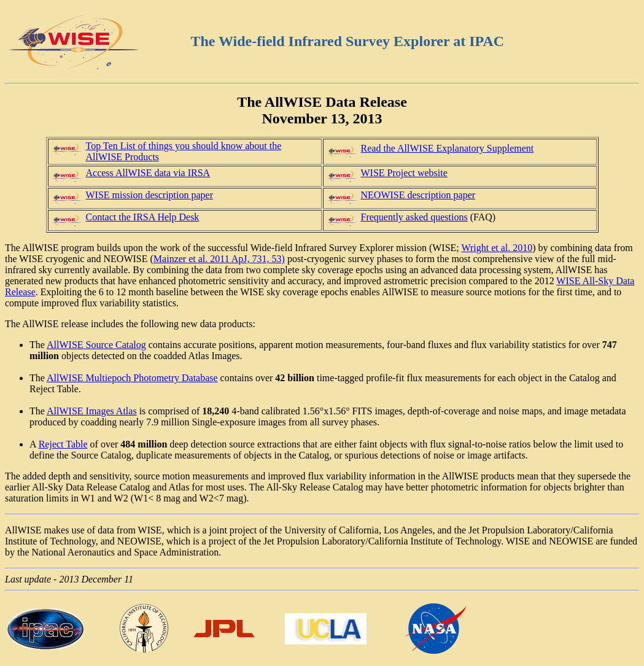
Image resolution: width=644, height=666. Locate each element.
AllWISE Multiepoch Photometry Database (132, 378)
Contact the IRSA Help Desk (143, 217)
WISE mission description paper (150, 195)
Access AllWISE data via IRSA (148, 173)
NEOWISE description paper (418, 195)
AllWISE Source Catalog (96, 345)
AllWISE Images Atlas (92, 411)
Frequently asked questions (414, 217)
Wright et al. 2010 (497, 248)
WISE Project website (404, 173)
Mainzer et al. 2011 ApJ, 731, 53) (219, 259)
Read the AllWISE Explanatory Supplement (448, 148)
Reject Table (63, 444)
